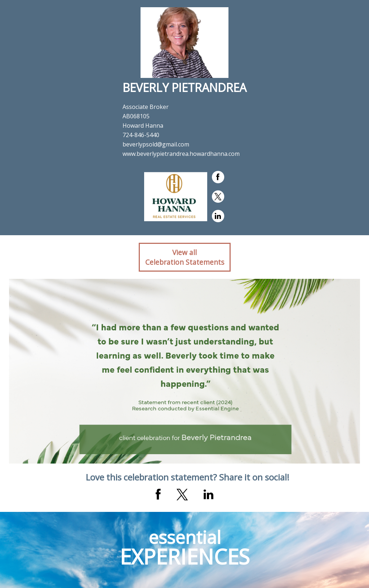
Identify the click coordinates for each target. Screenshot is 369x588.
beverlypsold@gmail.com (156, 144)
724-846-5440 (141, 135)
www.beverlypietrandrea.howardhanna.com (181, 154)
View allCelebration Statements (185, 257)
